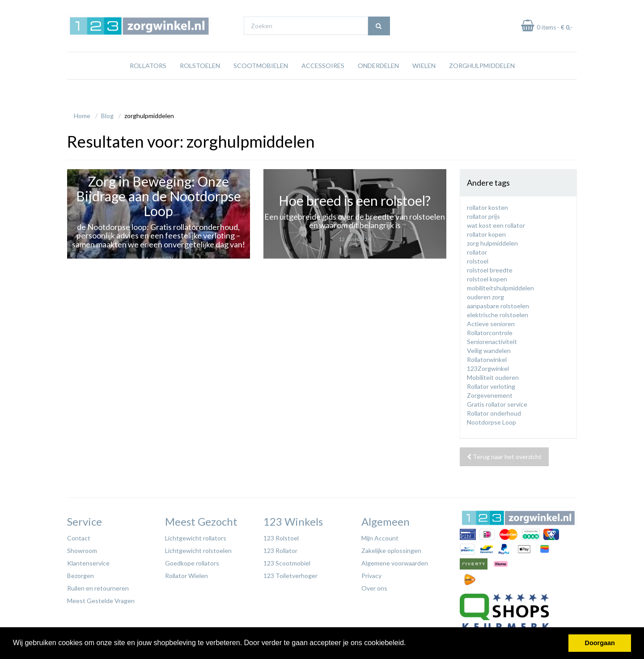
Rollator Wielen (186, 573)
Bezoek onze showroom (409, 8)
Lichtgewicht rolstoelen (198, 548)
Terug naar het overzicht (504, 454)
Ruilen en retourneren (98, 586)
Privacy (371, 573)
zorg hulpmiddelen (492, 241)
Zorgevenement (490, 393)
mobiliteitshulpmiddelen (500, 286)
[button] (409, 644)
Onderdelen (378, 83)
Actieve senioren (491, 321)
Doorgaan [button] (600, 643)
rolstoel (478, 259)
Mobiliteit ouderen (493, 375)
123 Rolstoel (281, 536)
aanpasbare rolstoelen (498, 304)
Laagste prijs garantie (551, 8)
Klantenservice (88, 561)
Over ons (374, 586)
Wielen (424, 83)
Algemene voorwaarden (395, 561)
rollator (477, 250)
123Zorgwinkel (488, 366)
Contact (79, 536)
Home (82, 113)
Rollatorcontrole (490, 330)
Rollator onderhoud (494, 411)
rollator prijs (483, 214)
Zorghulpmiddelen (482, 83)
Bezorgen (80, 573)
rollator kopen (486, 232)
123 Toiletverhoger (290, 573)
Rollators (148, 83)
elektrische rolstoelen (498, 312)
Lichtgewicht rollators (196, 536)
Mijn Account (380, 536)
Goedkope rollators (192, 561)
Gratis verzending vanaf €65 (109, 8)
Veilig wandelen (489, 348)
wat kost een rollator (496, 223)
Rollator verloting (491, 384)
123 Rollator (280, 548)
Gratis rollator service (497, 402)
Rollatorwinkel (487, 357)
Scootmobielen (261, 83)
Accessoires (323, 83)
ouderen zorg (485, 295)
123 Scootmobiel (287, 561)
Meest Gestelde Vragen (101, 598)
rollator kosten (487, 205)
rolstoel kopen (487, 277)
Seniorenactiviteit (492, 339)
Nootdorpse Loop (491, 420)
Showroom (82, 548)
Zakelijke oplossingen (391, 548)
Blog (107, 113)
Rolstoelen (200, 83)
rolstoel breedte (490, 268)
